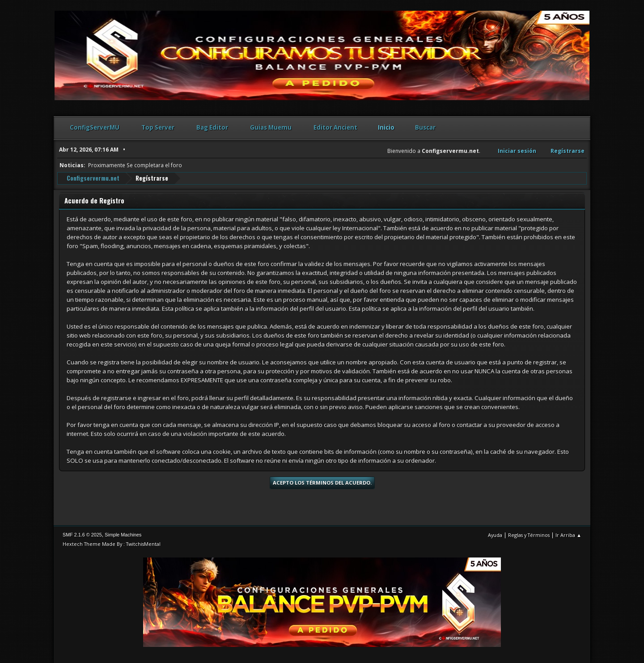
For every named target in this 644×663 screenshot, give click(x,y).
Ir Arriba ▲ (568, 535)
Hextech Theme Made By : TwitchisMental (112, 544)
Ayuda (495, 535)
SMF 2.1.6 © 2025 (82, 535)
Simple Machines (123, 535)
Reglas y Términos (529, 535)
